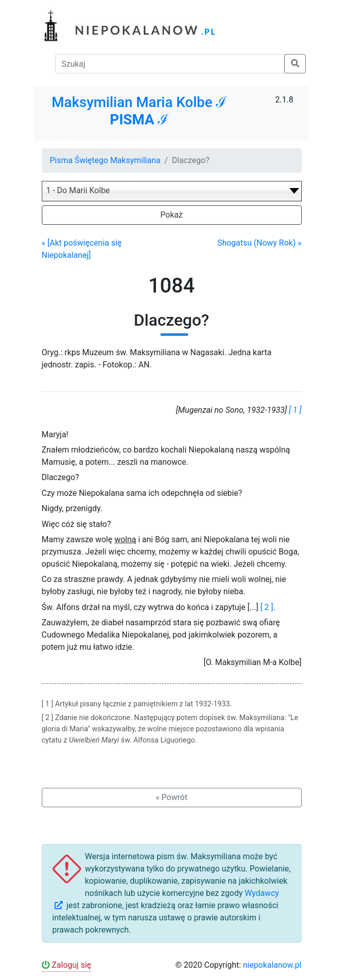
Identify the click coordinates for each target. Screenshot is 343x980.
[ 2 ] (267, 607)
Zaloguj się (67, 965)
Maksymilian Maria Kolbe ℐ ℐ (139, 111)
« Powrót (171, 797)
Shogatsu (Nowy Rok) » (259, 243)
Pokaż (172, 215)
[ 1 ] (295, 410)
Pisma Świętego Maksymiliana (105, 160)
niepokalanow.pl (272, 965)
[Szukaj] (170, 64)
